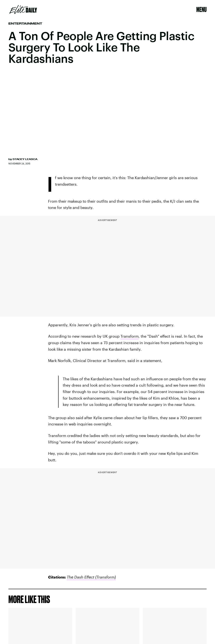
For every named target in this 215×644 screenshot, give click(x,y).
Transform (130, 336)
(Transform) (105, 577)
